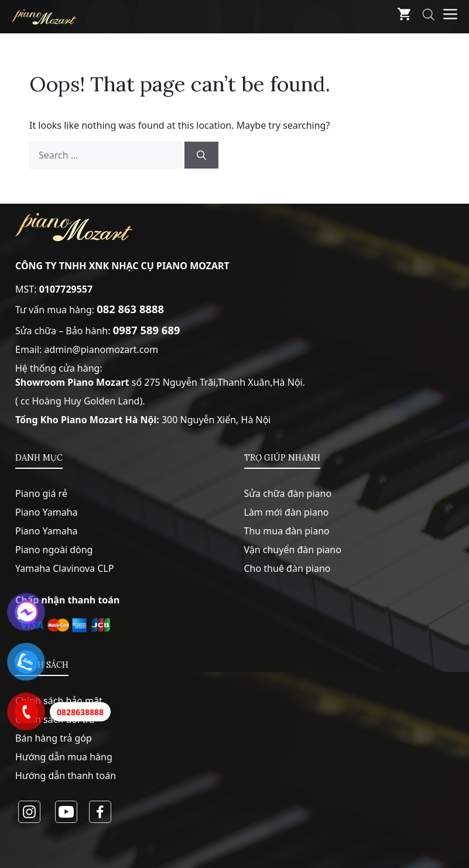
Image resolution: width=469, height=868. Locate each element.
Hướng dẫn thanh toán (66, 776)
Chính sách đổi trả (55, 719)
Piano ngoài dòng (54, 550)
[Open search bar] (429, 17)
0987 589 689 (147, 330)
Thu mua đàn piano (287, 531)
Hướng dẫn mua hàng (64, 757)
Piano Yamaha (47, 512)
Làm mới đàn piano (287, 512)
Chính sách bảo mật (59, 701)
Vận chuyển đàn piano (293, 550)
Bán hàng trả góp (54, 738)
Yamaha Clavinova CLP (64, 568)
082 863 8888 (130, 309)
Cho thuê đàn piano (287, 568)
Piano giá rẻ (41, 493)
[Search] (201, 155)
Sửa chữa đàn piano (288, 493)
